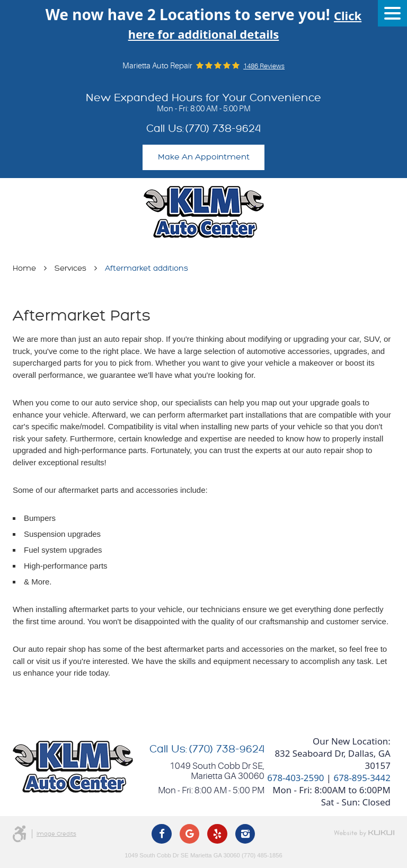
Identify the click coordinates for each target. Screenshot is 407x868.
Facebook (162, 834)
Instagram (245, 834)
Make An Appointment (204, 157)
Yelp (217, 834)
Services (70, 268)
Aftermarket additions (147, 268)
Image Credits (56, 834)
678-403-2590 (295, 778)
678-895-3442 (362, 778)
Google (190, 834)
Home (24, 268)
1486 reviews (264, 66)
